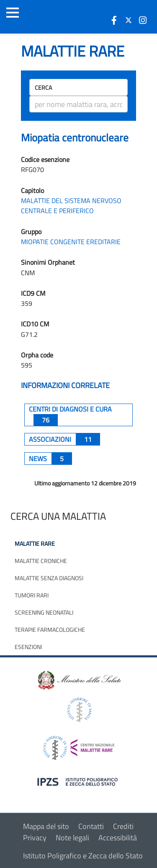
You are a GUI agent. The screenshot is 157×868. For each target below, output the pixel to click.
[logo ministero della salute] (79, 680)
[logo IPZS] (79, 781)
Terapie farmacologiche (50, 629)
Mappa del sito (46, 826)
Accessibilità (118, 838)
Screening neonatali (44, 612)
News (50, 459)
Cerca (43, 87)
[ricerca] (78, 104)
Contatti (91, 826)
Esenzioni (28, 647)
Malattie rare (35, 543)
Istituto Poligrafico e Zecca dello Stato (83, 856)
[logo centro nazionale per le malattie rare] (79, 746)
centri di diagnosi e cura (70, 415)
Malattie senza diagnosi (49, 578)
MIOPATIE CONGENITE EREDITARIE (71, 242)
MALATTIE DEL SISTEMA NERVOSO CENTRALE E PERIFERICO (71, 206)
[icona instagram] (143, 20)
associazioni (64, 439)
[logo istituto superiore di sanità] (79, 709)
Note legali (72, 838)
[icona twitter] (129, 20)
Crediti (123, 826)
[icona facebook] (114, 20)
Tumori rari (32, 595)
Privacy (35, 838)
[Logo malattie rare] (52, 17)
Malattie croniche (41, 561)
